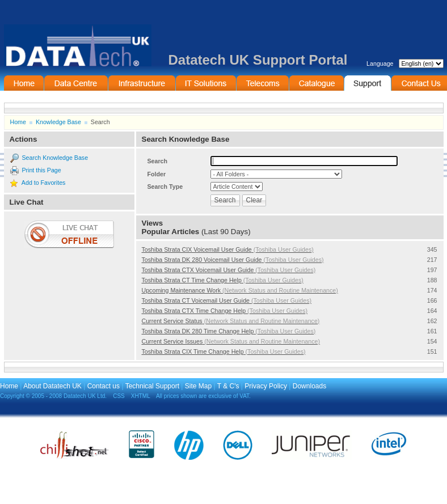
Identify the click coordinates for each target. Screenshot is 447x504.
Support (368, 83)
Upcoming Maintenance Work (240, 290)
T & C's (228, 386)
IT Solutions (206, 83)
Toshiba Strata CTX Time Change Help (225, 311)
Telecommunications (263, 83)
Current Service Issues (231, 341)
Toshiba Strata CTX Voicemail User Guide (229, 270)
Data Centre (76, 83)
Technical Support (152, 386)
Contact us (104, 386)
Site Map (198, 386)
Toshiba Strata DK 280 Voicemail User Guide (233, 260)
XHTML (141, 396)
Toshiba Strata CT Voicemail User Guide (227, 300)
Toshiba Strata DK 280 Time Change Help (229, 331)
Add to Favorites (44, 183)
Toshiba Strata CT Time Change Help (223, 280)
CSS (119, 396)
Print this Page (41, 170)
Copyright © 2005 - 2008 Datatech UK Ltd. (53, 396)
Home (24, 83)
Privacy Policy (266, 386)
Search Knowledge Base (55, 158)
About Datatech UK (52, 386)
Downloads (309, 386)
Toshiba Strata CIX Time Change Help (224, 351)
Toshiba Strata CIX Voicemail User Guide (228, 249)
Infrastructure (142, 83)
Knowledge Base (58, 122)
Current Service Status (231, 321)
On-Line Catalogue (317, 83)
